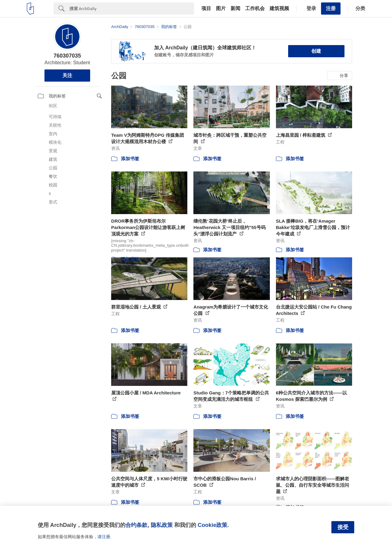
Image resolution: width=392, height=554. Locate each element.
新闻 (235, 9)
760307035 (67, 56)
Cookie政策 (212, 525)
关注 (67, 75)
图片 (221, 9)
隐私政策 (162, 525)
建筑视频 (279, 9)
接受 (343, 527)
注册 (331, 8)
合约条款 (136, 525)
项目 (206, 9)
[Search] (132, 9)
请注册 (104, 537)
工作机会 (255, 9)
